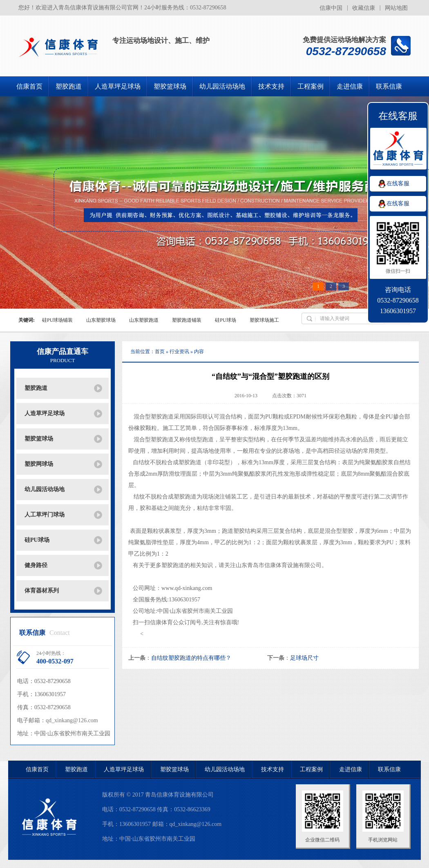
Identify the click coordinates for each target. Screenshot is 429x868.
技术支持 (271, 86)
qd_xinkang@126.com (72, 720)
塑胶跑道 (69, 86)
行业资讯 (179, 352)
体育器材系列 (42, 591)
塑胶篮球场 (170, 86)
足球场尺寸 (304, 658)
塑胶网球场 (39, 464)
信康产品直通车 (63, 356)
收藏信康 (364, 8)
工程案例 (311, 86)
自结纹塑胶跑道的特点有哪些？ (191, 658)
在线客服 (398, 184)
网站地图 (396, 8)
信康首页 (29, 86)
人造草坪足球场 (118, 86)
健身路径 (36, 565)
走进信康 (350, 86)
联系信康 (389, 86)
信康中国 (331, 8)
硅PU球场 (37, 540)
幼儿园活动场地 (222, 86)
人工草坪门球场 (45, 515)
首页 (160, 352)
